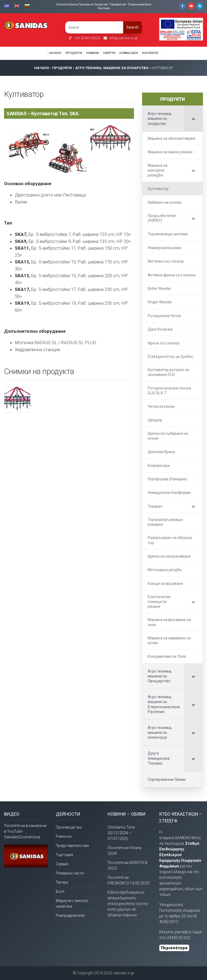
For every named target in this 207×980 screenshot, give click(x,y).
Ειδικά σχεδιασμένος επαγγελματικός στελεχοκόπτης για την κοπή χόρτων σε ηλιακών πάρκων (128, 904)
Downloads (129, 53)
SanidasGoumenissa (22, 837)
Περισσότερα (174, 948)
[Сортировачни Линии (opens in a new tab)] (172, 779)
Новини (93, 53)
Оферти (109, 53)
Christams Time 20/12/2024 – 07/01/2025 (121, 833)
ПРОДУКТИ (62, 68)
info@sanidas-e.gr (124, 38)
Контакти (150, 53)
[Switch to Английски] (17, 6)
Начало (55, 53)
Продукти (74, 53)
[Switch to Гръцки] (8, 6)
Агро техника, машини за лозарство (112, 68)
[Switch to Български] (27, 6)
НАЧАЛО (42, 68)
